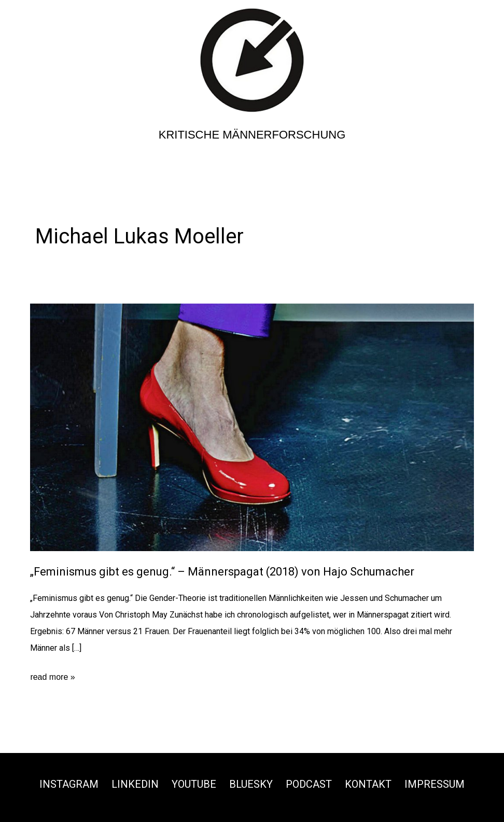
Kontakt (368, 784)
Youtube (194, 784)
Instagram (69, 784)
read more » (52, 677)
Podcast (309, 784)
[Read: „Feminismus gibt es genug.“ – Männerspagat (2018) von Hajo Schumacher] (252, 427)
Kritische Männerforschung (252, 135)
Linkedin (135, 784)
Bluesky (251, 784)
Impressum (435, 784)
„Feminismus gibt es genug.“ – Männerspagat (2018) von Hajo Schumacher (222, 572)
